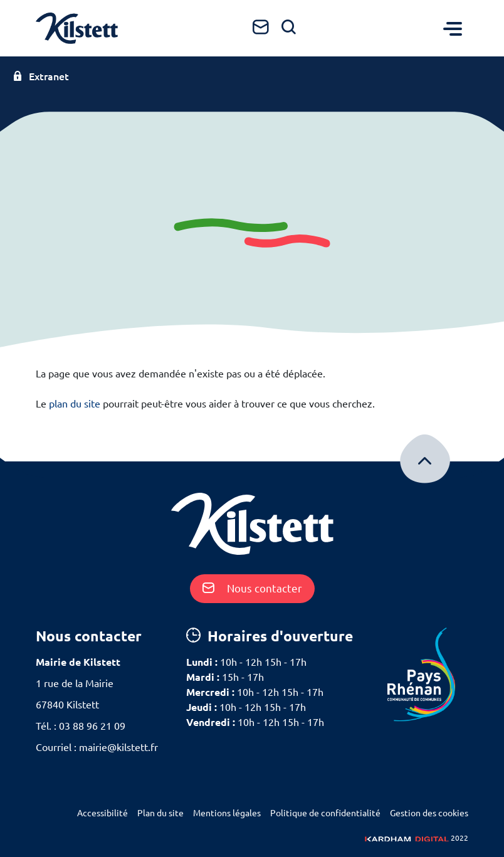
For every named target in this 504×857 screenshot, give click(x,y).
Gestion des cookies (429, 813)
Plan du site (160, 813)
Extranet (41, 76)
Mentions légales (227, 813)
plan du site (75, 404)
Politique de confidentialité (325, 813)
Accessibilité (102, 813)
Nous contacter (252, 588)
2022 (417, 838)
